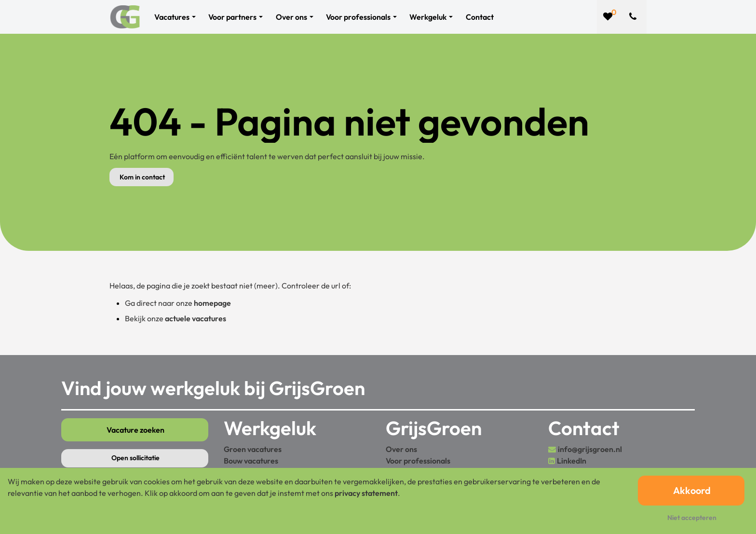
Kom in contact (142, 177)
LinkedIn (572, 461)
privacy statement (366, 493)
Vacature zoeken (135, 430)
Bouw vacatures (251, 461)
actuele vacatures (196, 318)
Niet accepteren (692, 518)
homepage (212, 303)
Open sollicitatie (135, 458)
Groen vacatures (253, 449)
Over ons (401, 449)
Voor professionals (418, 461)
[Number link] (635, 17)
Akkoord (692, 490)
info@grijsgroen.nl (590, 449)
